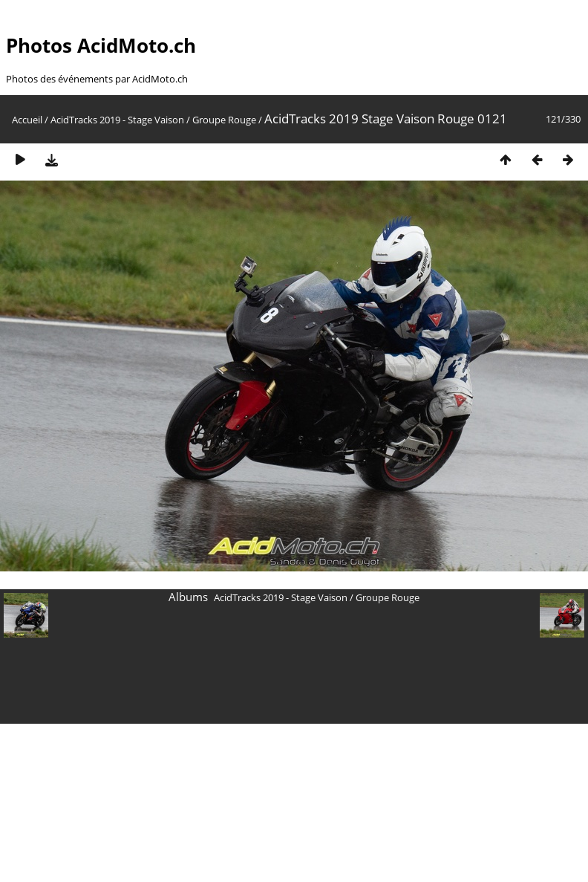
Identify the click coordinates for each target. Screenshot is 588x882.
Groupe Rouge (224, 120)
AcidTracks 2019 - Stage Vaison (117, 120)
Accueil (27, 120)
